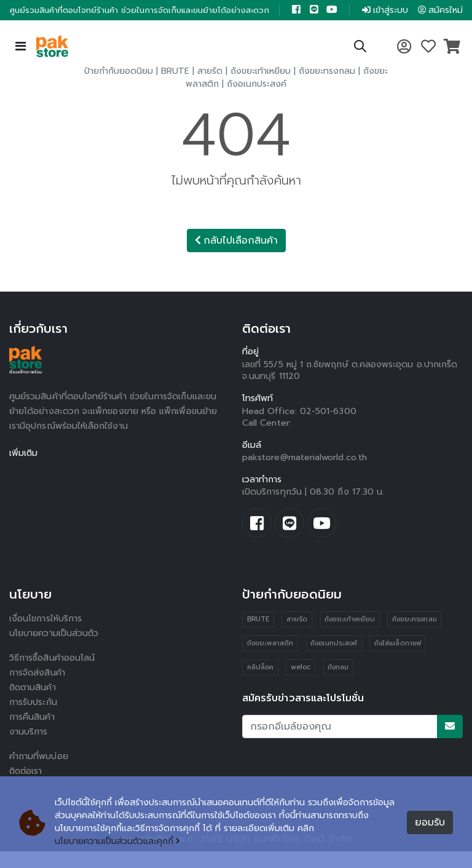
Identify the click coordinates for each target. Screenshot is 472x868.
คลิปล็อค (260, 684)
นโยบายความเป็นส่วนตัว (54, 650)
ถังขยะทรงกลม (327, 88)
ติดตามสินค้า (33, 704)
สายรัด (210, 88)
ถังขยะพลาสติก (270, 660)
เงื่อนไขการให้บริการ (45, 635)
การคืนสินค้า (32, 734)
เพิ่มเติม (24, 470)
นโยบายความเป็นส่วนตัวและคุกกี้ (118, 842)
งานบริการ (29, 748)
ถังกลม (338, 684)
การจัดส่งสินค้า (37, 689)
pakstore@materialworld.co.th (305, 474)
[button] (360, 65)
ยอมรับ (430, 822)
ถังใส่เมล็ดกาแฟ (398, 660)
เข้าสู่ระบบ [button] (375, 18)
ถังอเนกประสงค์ (257, 101)
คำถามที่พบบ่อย (39, 773)
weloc (301, 684)
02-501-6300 (328, 428)
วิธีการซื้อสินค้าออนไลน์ (52, 675)
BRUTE (175, 88)
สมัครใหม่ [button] (433, 18)
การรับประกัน (33, 719)
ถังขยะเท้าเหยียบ (261, 88)
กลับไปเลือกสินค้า (236, 257)
